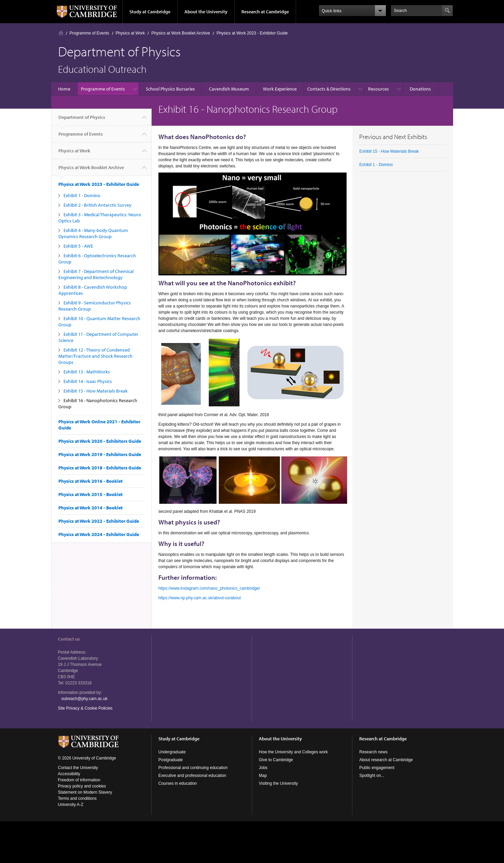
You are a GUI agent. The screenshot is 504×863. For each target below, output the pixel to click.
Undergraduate (172, 752)
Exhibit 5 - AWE (78, 246)
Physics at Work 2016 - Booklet (90, 481)
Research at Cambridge (265, 12)
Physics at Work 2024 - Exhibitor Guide (99, 534)
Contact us (69, 639)
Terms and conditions (77, 798)
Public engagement (377, 768)
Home (61, 33)
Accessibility (69, 774)
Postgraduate (171, 760)
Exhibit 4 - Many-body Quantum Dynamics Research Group (93, 233)
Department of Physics (82, 120)
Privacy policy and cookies (82, 786)
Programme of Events (89, 33)
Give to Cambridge (276, 760)
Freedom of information (79, 780)
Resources (379, 89)
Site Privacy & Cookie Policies (85, 708)
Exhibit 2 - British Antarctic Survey (97, 205)
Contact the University (78, 768)
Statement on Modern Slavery (85, 792)
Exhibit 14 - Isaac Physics (88, 381)
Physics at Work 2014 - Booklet (90, 508)
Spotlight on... (372, 776)
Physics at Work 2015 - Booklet (90, 494)
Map (263, 776)
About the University (206, 12)
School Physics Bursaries (170, 89)
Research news (373, 752)
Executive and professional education (192, 776)
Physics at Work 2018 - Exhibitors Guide (100, 468)
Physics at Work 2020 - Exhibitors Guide (100, 441)
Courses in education (178, 783)
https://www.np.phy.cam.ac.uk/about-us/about (200, 598)
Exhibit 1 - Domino (82, 195)
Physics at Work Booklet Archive (181, 33)
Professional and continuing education (193, 768)
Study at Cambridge (150, 12)
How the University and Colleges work (293, 752)
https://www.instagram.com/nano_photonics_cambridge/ (209, 588)
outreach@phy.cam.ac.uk (85, 699)
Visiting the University (278, 783)
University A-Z (71, 805)
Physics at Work (130, 33)
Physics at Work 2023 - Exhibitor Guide (252, 33)
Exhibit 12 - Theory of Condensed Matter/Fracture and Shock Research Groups (95, 356)
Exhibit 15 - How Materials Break (96, 391)
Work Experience (280, 89)
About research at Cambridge (386, 760)
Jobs (263, 768)
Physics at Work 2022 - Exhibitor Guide (99, 521)
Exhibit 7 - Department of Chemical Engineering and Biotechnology (96, 274)
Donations (420, 89)
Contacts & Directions (329, 89)
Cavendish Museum (229, 89)
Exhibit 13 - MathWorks (87, 372)
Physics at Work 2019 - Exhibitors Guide (100, 454)
